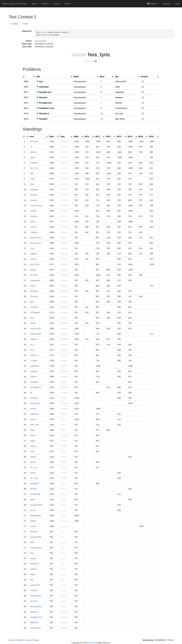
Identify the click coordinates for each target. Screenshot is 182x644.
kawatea (119, 98)
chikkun (34, 254)
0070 (26, 87)
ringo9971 (35, 564)
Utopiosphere (36, 548)
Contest (57, 4)
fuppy (33, 441)
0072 (26, 98)
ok (31, 393)
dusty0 (33, 409)
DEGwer (34, 532)
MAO (15, 4)
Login (177, 4)
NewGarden (36, 516)
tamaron (34, 601)
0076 (26, 119)
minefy (33, 457)
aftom (33, 435)
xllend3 (118, 103)
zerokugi (34, 398)
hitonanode (35, 403)
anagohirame (36, 617)
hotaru (33, 574)
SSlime (33, 377)
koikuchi (34, 339)
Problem (45, 4)
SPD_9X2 (35, 425)
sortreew (34, 307)
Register (167, 4)
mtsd (117, 87)
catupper (34, 382)
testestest (43, 87)
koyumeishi (35, 280)
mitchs (33, 526)
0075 (26, 114)
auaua (33, 558)
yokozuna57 (121, 81)
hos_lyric (119, 114)
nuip (32, 248)
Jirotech (34, 200)
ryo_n (33, 345)
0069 (26, 81)
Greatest (42, 119)
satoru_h (34, 355)
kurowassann (41, 41)
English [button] (153, 4)
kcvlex (33, 323)
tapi (32, 553)
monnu (33, 227)
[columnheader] (29, 77)
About (34, 4)
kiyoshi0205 (36, 238)
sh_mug (34, 478)
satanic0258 (36, 537)
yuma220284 (36, 505)
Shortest (42, 98)
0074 (26, 108)
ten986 (33, 211)
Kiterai (33, 473)
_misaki (34, 361)
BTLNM (34, 275)
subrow (33, 569)
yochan (33, 259)
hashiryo (34, 296)
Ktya (32, 184)
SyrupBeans (36, 387)
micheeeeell (36, 596)
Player (67, 4)
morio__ (34, 446)
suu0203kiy (35, 494)
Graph (26, 24)
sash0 (33, 286)
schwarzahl (35, 585)
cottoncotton (36, 334)
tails (32, 173)
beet (32, 542)
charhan (34, 590)
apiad (33, 157)
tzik (32, 580)
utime (33, 222)
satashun (34, 414)
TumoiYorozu (121, 108)
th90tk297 (35, 622)
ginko (33, 500)
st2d (32, 350)
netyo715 (34, 612)
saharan (34, 216)
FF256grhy (35, 312)
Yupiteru (34, 232)
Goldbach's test (45, 108)
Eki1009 (34, 291)
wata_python (36, 606)
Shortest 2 (43, 114)
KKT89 (33, 489)
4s (31, 147)
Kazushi (34, 195)
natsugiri (34, 190)
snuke (92, 643)
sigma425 (120, 92)
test (40, 81)
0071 (26, 92)
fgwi (32, 302)
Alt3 (32, 318)
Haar (32, 430)
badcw (33, 521)
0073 (26, 103)
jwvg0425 (35, 484)
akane (33, 462)
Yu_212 (34, 467)
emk (32, 451)
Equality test (44, 92)
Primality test (44, 103)
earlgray (34, 371)
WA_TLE (34, 168)
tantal (33, 419)
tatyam (33, 270)
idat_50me (120, 119)
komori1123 (36, 243)
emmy (33, 510)
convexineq (35, 628)
